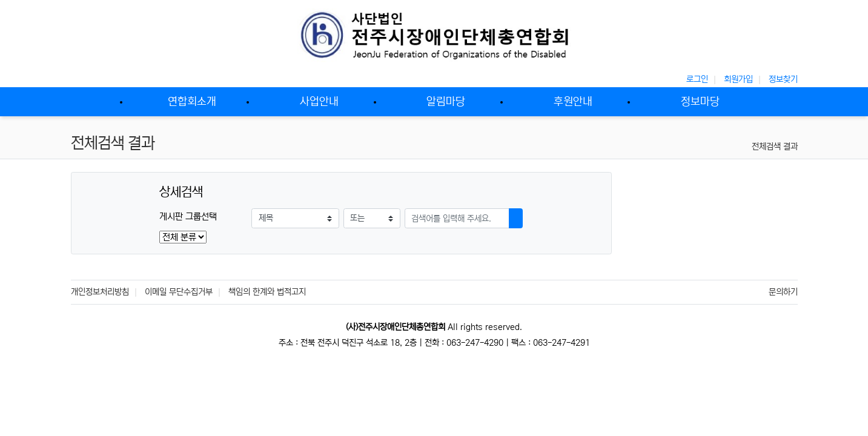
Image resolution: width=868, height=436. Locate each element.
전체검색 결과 (775, 147)
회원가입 (738, 79)
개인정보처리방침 (100, 292)
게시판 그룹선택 (188, 216)
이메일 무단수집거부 (179, 292)
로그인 (697, 79)
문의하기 (783, 292)
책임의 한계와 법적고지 (267, 292)
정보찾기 (783, 79)
